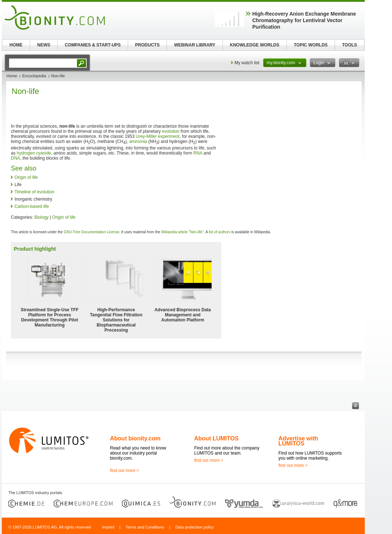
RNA (198, 153)
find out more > (124, 471)
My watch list (247, 63)
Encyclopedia (34, 76)
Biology (42, 217)
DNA (15, 158)
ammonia (138, 141)
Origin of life (26, 177)
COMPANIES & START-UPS (93, 45)
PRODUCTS (147, 45)
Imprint (108, 527)
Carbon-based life (32, 206)
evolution (171, 131)
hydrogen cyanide (34, 153)
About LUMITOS (216, 438)
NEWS (44, 45)
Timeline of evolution (34, 192)
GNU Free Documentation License (92, 232)
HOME (16, 45)
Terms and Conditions (145, 527)
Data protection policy (195, 527)
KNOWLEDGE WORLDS (255, 45)
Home (12, 76)
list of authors (219, 232)
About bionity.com (135, 438)
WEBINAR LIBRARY (195, 45)
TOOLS (349, 45)
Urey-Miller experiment (158, 136)
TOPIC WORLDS (311, 45)
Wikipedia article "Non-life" (182, 232)
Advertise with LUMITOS (298, 441)
